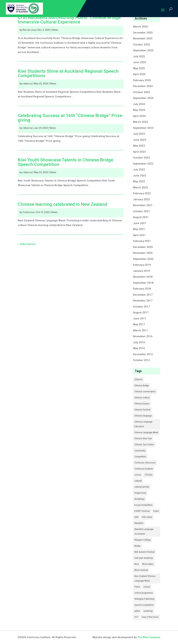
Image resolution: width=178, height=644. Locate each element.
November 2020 (143, 253)
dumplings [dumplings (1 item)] (140, 499)
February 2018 (142, 289)
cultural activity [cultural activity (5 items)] (142, 487)
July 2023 (139, 134)
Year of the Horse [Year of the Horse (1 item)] (150, 617)
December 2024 (143, 86)
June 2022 (140, 176)
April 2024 (139, 116)
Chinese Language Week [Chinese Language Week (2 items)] (146, 432)
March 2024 (140, 122)
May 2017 (139, 324)
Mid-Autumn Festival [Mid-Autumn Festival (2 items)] (144, 552)
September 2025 (143, 50)
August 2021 (141, 217)
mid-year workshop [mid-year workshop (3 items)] (144, 558)
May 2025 (139, 68)
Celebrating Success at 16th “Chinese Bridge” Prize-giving (71, 118)
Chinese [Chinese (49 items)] (138, 379)
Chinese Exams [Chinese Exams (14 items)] (142, 404)
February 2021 (142, 241)
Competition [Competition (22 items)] (140, 457)
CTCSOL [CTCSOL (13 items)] (149, 475)
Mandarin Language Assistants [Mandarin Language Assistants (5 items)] (144, 532)
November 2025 (143, 39)
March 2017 (140, 330)
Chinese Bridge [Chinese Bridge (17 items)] (142, 386)
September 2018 (143, 283)
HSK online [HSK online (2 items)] (147, 517)
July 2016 (139, 342)
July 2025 (139, 56)
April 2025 (139, 74)
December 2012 (143, 354)
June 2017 (140, 319)
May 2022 (139, 181)
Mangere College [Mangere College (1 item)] (143, 540)
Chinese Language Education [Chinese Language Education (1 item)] (143, 424)
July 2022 (139, 170)
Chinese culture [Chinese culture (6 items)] (142, 398)
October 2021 (142, 211)
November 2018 (143, 277)
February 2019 (142, 265)
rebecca (27, 84)
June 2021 (140, 223)
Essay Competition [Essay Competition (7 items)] (143, 505)
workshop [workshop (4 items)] (148, 611)
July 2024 (139, 104)
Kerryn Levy (29, 30)
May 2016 (139, 348)
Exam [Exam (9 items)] (156, 511)
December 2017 (143, 295)
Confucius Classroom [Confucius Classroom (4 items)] (145, 463)
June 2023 (140, 140)
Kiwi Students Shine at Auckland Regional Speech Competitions (68, 73)
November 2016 (143, 336)
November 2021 (143, 205)
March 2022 (140, 188)
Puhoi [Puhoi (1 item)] (137, 587)
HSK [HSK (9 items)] (136, 517)
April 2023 (139, 152)
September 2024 (143, 98)
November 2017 (143, 301)
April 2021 (139, 235)
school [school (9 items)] (147, 587)
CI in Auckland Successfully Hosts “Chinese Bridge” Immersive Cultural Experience (70, 20)
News (55, 30)
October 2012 (142, 360)
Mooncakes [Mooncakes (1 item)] (148, 564)
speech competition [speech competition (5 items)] (144, 605)
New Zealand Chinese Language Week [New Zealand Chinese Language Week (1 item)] (145, 578)
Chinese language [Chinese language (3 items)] (143, 416)
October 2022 (142, 158)
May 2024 (139, 110)
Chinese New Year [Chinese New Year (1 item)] (143, 439)
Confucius (28, 212)
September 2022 (143, 164)
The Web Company (149, 637)
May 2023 (139, 146)
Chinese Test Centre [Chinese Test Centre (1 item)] (144, 445)
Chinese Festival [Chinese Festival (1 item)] (142, 410)
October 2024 (142, 92)
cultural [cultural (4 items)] (138, 481)
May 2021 (139, 229)
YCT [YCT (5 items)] (136, 617)
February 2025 (142, 80)
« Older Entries (27, 244)
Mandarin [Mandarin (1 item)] (139, 523)
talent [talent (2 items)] (137, 611)
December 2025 (143, 33)
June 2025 (140, 62)
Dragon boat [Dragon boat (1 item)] (140, 493)
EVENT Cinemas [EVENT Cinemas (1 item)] (142, 511)
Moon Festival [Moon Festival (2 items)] (141, 570)
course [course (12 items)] (138, 475)
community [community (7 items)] (140, 451)
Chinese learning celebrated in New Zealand (63, 204)
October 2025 (142, 45)
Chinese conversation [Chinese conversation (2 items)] (145, 392)
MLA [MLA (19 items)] (137, 564)
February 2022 (142, 193)
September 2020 (143, 259)
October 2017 (142, 307)
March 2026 (140, 27)
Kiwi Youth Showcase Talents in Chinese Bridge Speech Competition (66, 162)
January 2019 (142, 271)
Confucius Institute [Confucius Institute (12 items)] (144, 469)
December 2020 (143, 247)
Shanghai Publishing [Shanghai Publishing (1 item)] (144, 599)
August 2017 (141, 313)
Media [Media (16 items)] (137, 546)
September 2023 (143, 128)
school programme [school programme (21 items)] (144, 593)
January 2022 (142, 199)
